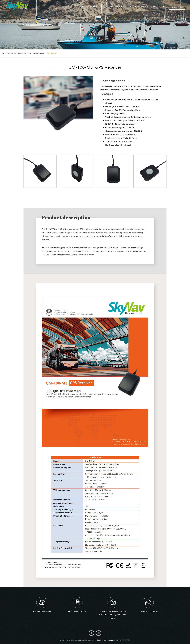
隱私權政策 (126, 640)
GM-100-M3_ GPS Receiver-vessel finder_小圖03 (113, 171)
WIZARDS (74, 640)
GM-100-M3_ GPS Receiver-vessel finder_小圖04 (150, 171)
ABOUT (82, 7)
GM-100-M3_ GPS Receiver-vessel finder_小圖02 (77, 171)
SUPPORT (131, 7)
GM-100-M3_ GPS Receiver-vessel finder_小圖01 (40, 171)
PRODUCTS (94, 7)
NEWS (145, 7)
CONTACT (157, 7)
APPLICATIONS (113, 7)
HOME (72, 7)
